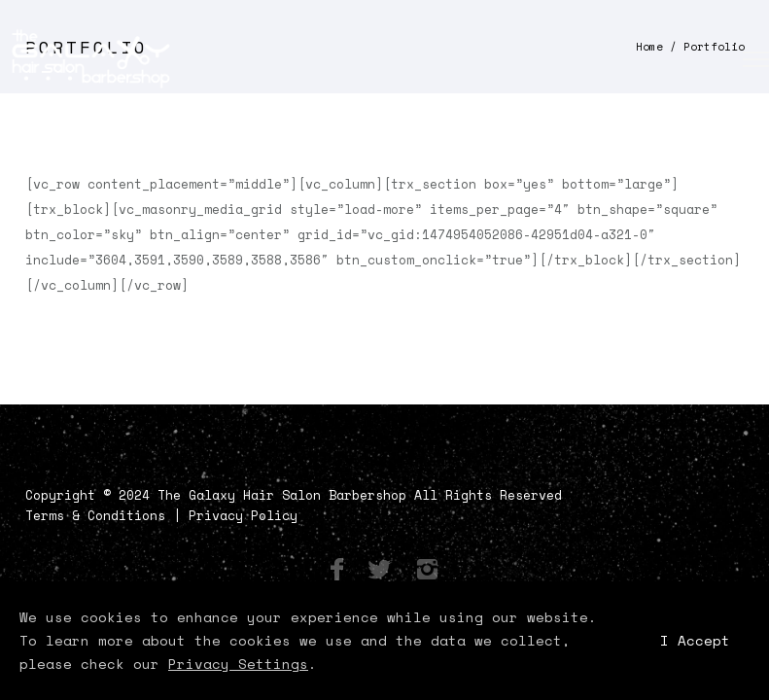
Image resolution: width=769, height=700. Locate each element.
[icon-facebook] (342, 570)
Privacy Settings (238, 664)
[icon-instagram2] (427, 570)
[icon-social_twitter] (384, 570)
